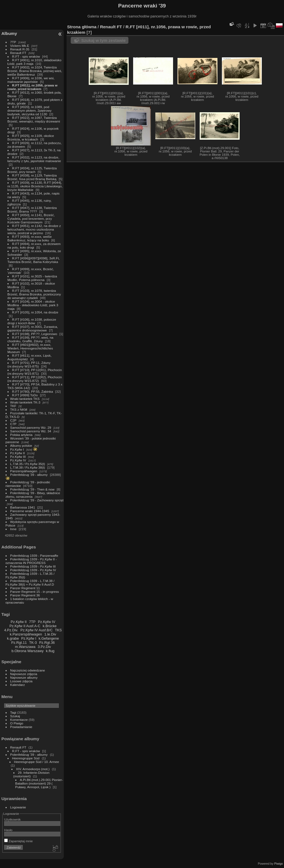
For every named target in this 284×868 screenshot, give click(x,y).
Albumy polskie (21, 446)
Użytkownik (12, 819)
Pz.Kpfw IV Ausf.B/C (37, 630)
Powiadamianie (21, 727)
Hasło (8, 830)
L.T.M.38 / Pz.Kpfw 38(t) (28, 467)
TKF (13, 406)
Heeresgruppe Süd (26, 758)
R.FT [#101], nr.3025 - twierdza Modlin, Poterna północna (32, 278)
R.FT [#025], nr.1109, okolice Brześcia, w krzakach (31, 137)
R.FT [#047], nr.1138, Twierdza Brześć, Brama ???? (32, 210)
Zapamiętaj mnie (18, 841)
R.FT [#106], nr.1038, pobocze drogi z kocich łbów (32, 321)
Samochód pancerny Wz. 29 (31, 427)
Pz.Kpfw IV (18, 460)
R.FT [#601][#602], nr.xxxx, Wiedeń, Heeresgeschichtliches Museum (30, 348)
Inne (13, 529)
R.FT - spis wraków (26, 56)
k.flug (50, 651)
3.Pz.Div (44, 647)
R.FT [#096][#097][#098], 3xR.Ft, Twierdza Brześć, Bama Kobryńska (34, 260)
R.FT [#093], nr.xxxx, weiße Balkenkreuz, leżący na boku (30, 238)
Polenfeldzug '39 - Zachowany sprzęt (37, 500)
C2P (13, 420)
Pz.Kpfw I (17, 449)
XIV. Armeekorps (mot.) (33, 769)
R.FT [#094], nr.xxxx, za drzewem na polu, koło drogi (34, 246)
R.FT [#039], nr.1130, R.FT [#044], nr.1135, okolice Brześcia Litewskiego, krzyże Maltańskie (35, 186)
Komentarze (19, 720)
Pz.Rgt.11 (19, 643)
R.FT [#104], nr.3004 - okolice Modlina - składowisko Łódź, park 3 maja (33, 305)
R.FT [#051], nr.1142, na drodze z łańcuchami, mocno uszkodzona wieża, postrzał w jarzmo (34, 229)
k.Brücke (50, 626)
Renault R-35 (20, 49)
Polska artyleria (21, 435)
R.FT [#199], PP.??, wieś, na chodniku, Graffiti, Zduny (30, 339)
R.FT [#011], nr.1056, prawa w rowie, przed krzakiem (32, 87)
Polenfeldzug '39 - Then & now (32, 489)
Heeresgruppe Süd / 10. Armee (37, 762)
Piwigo (279, 864)
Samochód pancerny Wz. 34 (31, 431)
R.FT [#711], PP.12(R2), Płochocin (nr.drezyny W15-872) (35, 379)
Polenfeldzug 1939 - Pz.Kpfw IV (33, 570)
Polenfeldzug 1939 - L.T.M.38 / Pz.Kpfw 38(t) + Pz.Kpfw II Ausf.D (30, 583)
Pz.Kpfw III (18, 457)
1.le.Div (50, 634)
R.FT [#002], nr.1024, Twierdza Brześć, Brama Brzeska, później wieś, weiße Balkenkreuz (35, 71)
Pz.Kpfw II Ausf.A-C (25, 626)
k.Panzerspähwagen (26, 634)
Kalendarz (18, 685)
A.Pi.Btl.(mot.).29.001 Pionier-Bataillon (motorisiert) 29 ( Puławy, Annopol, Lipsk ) (39, 783)
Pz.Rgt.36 (47, 643)
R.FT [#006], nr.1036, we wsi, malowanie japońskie (31, 80)
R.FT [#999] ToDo (25, 395)
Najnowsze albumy (24, 677)
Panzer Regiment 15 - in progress (35, 592)
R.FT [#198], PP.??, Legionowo (35, 334)
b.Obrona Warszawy (28, 651)
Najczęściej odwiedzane (28, 670)
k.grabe (13, 638)
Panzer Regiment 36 (25, 595)
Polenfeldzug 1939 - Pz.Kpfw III (33, 566)
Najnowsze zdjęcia (24, 674)
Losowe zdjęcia (21, 681)
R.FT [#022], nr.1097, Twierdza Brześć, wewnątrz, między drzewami (34, 119)
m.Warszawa (25, 647)
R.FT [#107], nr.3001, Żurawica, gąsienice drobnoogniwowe (33, 328)
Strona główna (82, 27)
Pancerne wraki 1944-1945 (30, 511)
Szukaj (15, 716)
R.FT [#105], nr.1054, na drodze (35, 312)
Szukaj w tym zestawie (103, 40)
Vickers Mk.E (20, 46)
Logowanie (18, 807)
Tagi (13, 712)
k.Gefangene (49, 638)
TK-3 (33, 643)
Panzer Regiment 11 (25, 588)
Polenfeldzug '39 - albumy (29, 475)
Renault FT (18, 53)
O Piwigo (17, 723)
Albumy (9, 33)
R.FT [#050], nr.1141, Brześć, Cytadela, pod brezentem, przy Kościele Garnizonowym (31, 219)
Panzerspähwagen (24, 471)
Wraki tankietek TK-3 (25, 402)
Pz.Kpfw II (18, 453)
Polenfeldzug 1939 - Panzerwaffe (34, 556)
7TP (13, 42)
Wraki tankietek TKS (25, 399)
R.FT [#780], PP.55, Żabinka (33, 391)
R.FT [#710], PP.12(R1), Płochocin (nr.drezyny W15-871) (35, 372)
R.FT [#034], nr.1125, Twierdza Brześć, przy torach (32, 170)
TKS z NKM (19, 409)
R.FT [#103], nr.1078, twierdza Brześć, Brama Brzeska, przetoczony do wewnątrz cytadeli (34, 294)
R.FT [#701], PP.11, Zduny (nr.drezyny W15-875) (29, 364)
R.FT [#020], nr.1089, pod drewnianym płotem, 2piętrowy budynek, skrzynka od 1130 (30, 110)
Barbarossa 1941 (23, 507)
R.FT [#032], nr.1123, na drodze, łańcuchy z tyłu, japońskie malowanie (34, 159)
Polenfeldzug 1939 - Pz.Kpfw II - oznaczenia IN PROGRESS (31, 561)
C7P (13, 424)
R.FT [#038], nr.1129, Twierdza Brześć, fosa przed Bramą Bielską (32, 177)
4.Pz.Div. (11, 630)
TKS (58, 630)
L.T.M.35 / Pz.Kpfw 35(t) (28, 464)
